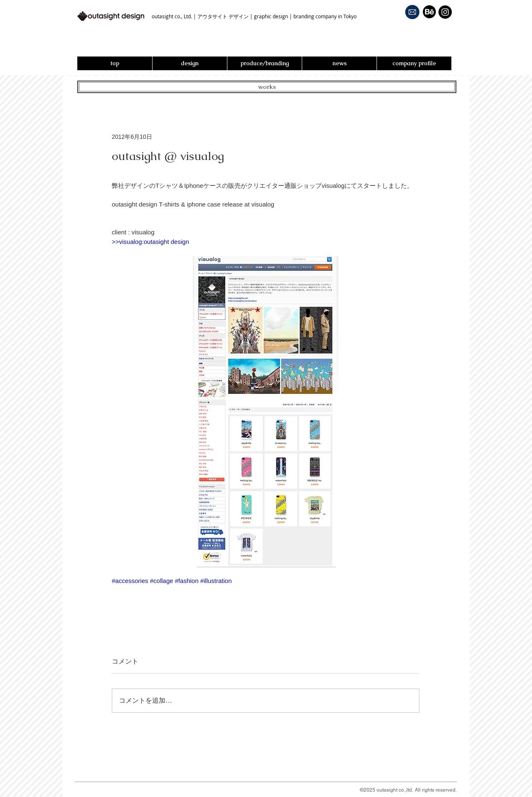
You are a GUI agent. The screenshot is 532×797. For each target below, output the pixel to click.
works (267, 87)
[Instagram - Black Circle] (445, 12)
